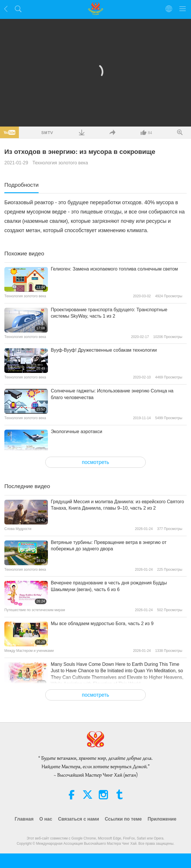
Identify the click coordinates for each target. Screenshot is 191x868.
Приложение (162, 819)
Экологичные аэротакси (76, 432)
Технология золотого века (60, 163)
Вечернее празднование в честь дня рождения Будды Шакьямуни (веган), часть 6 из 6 (109, 586)
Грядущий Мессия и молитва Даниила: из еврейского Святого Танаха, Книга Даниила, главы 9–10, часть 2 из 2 (117, 505)
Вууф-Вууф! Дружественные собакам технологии (104, 350)
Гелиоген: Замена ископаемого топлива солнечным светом (114, 269)
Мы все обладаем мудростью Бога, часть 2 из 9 (102, 624)
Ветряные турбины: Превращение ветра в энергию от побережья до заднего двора (109, 546)
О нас (46, 819)
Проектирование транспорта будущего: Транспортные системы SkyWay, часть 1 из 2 (109, 313)
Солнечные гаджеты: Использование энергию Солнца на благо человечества (112, 394)
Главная (24, 819)
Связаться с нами (79, 819)
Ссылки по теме (123, 819)
